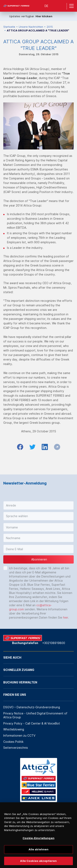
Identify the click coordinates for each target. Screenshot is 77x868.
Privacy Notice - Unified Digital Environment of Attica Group (35, 715)
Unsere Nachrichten (31, 27)
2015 (50, 27)
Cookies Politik (13, 742)
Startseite (9, 27)
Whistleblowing (14, 729)
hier (66, 617)
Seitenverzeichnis (16, 748)
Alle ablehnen (39, 855)
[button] (38, 505)
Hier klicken (44, 16)
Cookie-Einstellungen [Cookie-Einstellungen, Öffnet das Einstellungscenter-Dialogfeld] (38, 843)
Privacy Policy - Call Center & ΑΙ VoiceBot (32, 723)
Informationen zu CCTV (19, 735)
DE (46, 6)
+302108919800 (54, 643)
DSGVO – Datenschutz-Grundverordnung (32, 707)
